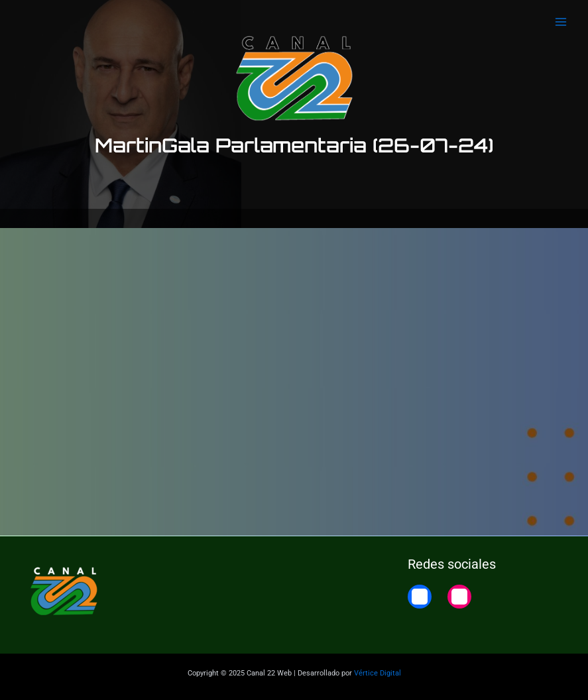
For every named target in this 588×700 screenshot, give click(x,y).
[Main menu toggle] (561, 22)
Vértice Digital (378, 673)
